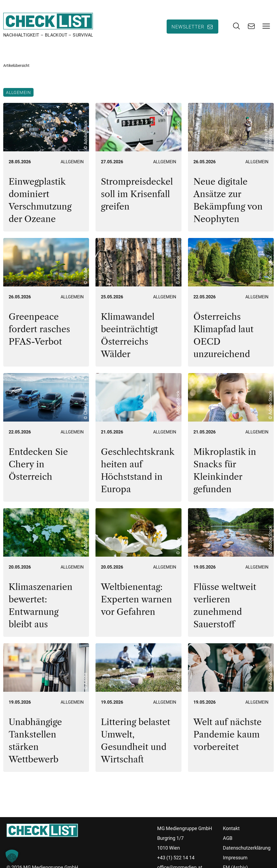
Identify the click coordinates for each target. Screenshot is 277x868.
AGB (228, 839)
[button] (12, 856)
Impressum (235, 858)
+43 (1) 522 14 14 (176, 858)
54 (61, 792)
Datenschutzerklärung (247, 849)
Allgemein (18, 93)
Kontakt (231, 829)
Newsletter (188, 27)
